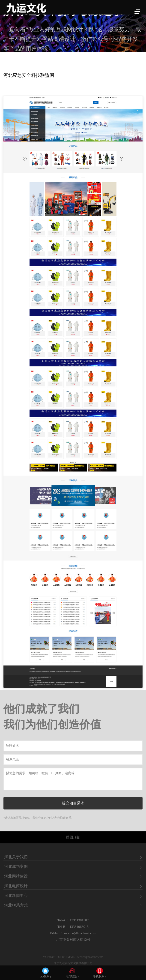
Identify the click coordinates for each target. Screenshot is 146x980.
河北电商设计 (16, 886)
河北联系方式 (16, 905)
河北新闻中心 (16, 896)
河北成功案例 (16, 867)
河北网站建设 (16, 876)
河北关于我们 (16, 857)
